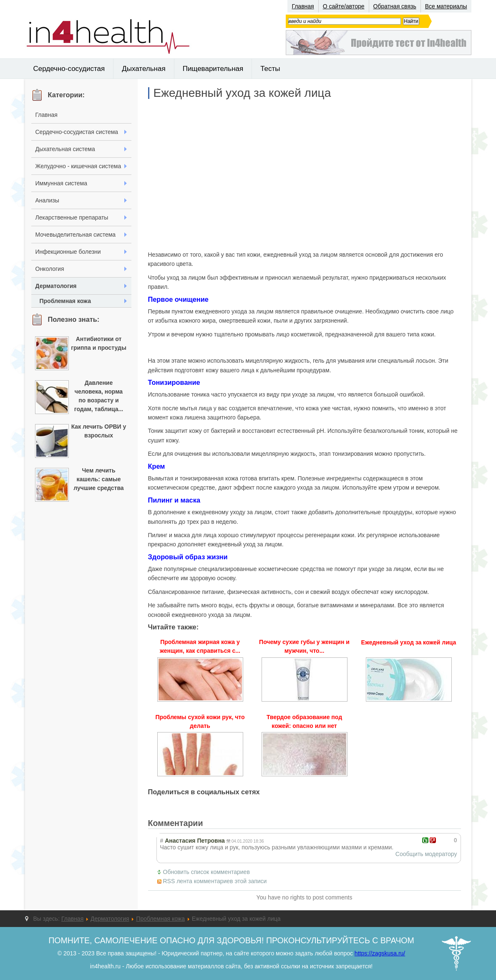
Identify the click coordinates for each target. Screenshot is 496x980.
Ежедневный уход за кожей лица (242, 93)
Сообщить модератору (426, 854)
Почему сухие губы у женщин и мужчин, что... (304, 646)
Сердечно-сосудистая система (77, 132)
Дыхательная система (65, 149)
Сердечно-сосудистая (69, 69)
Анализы (47, 200)
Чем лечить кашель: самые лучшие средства (98, 479)
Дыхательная (144, 69)
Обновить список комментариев (206, 872)
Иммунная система (61, 183)
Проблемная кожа (65, 301)
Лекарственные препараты (72, 217)
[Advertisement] (305, 174)
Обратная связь (395, 6)
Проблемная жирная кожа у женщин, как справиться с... (200, 646)
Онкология (50, 269)
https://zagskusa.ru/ (380, 953)
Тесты (270, 69)
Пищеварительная (213, 69)
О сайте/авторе (344, 6)
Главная (303, 6)
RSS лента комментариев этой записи (215, 881)
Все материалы (446, 6)
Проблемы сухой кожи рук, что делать (200, 721)
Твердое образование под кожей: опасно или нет (304, 721)
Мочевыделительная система (76, 235)
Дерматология (56, 286)
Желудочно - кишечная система (78, 166)
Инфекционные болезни (68, 252)
